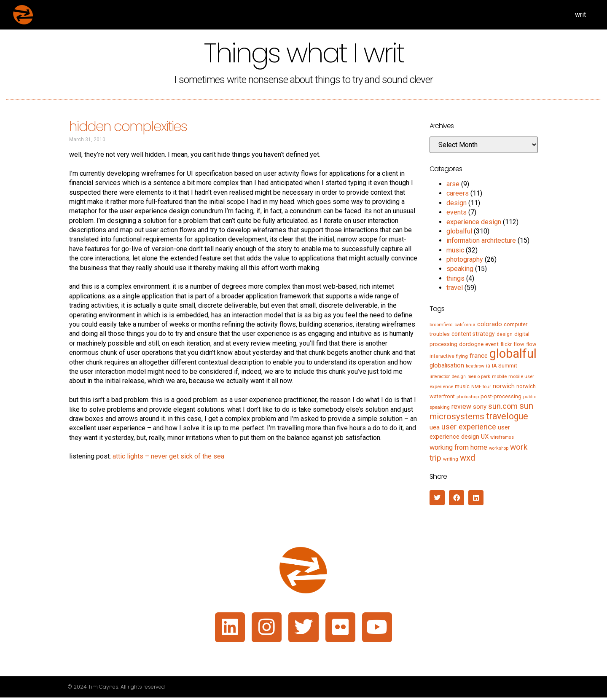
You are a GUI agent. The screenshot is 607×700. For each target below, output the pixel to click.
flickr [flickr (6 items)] (506, 344)
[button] (437, 498)
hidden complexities (128, 126)
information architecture (481, 240)
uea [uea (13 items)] (435, 427)
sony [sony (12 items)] (480, 407)
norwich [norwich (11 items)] (504, 386)
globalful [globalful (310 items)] (513, 354)
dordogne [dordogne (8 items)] (471, 344)
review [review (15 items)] (461, 406)
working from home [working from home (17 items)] (458, 447)
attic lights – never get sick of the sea (168, 456)
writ (580, 15)
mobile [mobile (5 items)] (499, 376)
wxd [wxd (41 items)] (467, 458)
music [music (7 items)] (462, 386)
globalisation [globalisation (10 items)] (447, 365)
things (455, 278)
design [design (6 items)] (505, 334)
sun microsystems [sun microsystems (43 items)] (481, 411)
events (457, 212)
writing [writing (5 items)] (451, 459)
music (455, 250)
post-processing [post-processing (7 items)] (501, 396)
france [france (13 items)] (479, 356)
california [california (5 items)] (465, 325)
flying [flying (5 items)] (462, 356)
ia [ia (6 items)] (488, 366)
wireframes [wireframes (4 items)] (502, 437)
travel (455, 288)
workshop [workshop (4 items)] (499, 448)
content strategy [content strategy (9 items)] (473, 334)
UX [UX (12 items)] (485, 437)
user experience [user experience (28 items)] (469, 427)
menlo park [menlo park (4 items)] (479, 377)
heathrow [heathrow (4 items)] (475, 366)
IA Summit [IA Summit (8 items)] (505, 366)
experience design (474, 222)
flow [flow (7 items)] (519, 344)
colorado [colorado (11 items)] (490, 324)
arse (453, 184)
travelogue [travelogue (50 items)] (507, 416)
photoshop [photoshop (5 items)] (468, 397)
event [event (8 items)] (492, 344)
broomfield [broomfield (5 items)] (441, 325)
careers (458, 193)
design (457, 203)
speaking (460, 269)
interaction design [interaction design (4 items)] (448, 377)
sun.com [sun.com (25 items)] (503, 406)
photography (465, 259)
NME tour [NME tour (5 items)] (481, 386)
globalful (459, 231)
